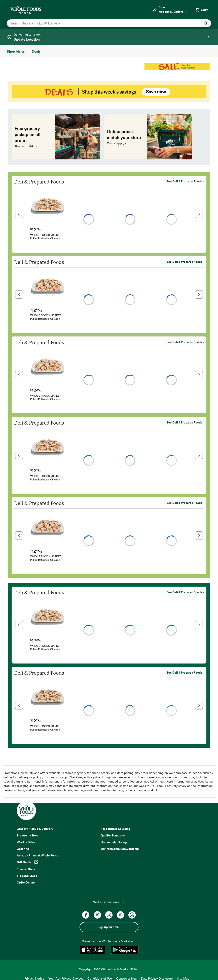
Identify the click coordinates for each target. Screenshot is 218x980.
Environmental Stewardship (120, 849)
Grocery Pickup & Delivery (35, 829)
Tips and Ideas (27, 876)
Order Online (26, 882)
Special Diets (26, 869)
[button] (19, 214)
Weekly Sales (26, 842)
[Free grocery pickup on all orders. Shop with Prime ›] (56, 137)
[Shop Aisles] (16, 51)
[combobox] (99, 23)
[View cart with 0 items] (201, 10)
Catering (23, 849)
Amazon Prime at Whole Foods (38, 855)
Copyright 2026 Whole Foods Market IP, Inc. (109, 969)
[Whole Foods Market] (26, 10)
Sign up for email (109, 927)
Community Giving (114, 842)
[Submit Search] (206, 23)
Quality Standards (113, 835)
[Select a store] (109, 37)
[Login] (170, 10)
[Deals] (36, 51)
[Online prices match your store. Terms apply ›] (148, 137)
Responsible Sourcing (115, 829)
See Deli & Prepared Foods (184, 181)
